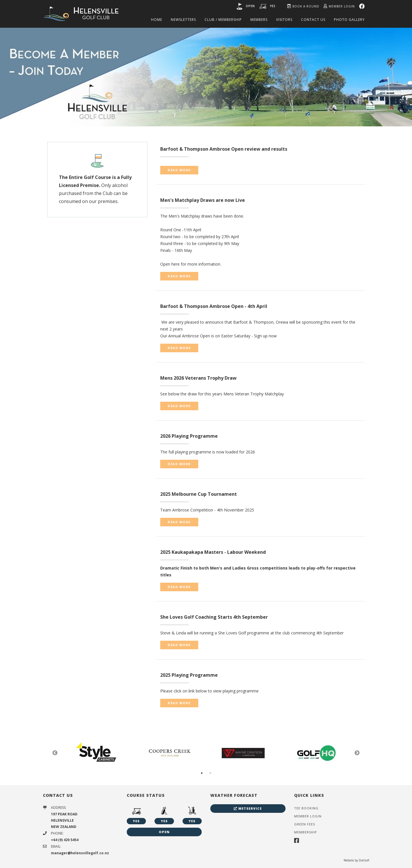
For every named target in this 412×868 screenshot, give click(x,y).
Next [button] (357, 753)
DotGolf (364, 860)
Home (157, 20)
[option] (206, 77)
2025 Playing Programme (189, 675)
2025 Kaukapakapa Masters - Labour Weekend (213, 552)
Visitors (284, 20)
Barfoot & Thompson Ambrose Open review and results (224, 149)
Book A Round (303, 6)
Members (259, 20)
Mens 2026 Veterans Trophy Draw (198, 378)
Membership (306, 832)
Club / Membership (223, 20)
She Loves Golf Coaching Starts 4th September (214, 617)
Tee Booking (306, 808)
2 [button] (210, 773)
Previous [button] (55, 753)
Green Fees (305, 824)
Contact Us (313, 20)
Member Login (339, 6)
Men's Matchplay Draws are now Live (203, 200)
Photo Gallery (349, 20)
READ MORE (179, 170)
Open (250, 6)
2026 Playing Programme (189, 436)
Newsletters (183, 20)
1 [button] (202, 773)
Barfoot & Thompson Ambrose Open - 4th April (214, 306)
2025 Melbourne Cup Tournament (199, 494)
